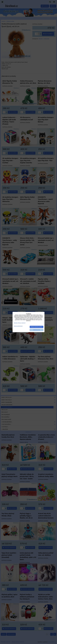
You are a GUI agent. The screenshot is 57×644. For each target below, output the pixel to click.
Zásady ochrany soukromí (20, 323)
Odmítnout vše (37, 330)
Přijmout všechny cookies (37, 327)
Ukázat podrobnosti (18, 326)
